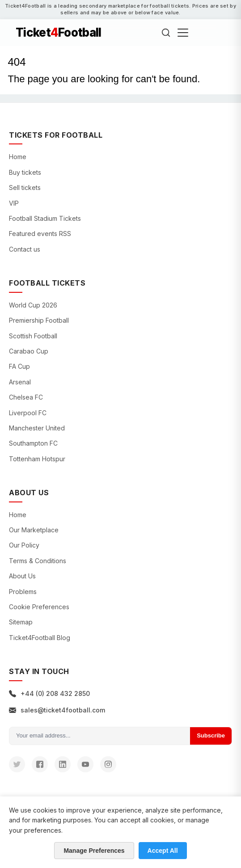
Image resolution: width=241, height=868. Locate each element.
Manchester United (37, 428)
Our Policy (24, 545)
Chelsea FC (26, 397)
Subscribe (211, 735)
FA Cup (19, 366)
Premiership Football (39, 320)
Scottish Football (33, 336)
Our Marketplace (34, 530)
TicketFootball (59, 33)
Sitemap (21, 622)
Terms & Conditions (38, 561)
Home (18, 157)
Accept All (163, 851)
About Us (22, 576)
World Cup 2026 (33, 305)
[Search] (166, 33)
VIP (14, 203)
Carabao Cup (29, 351)
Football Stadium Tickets (45, 218)
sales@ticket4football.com (57, 710)
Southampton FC (33, 443)
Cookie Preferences (39, 607)
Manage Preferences (94, 851)
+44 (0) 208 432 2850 (49, 693)
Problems (23, 592)
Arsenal (20, 382)
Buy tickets (25, 172)
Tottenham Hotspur (37, 459)
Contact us (25, 249)
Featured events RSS (40, 234)
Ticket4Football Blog (40, 638)
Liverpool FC (28, 413)
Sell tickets (25, 188)
